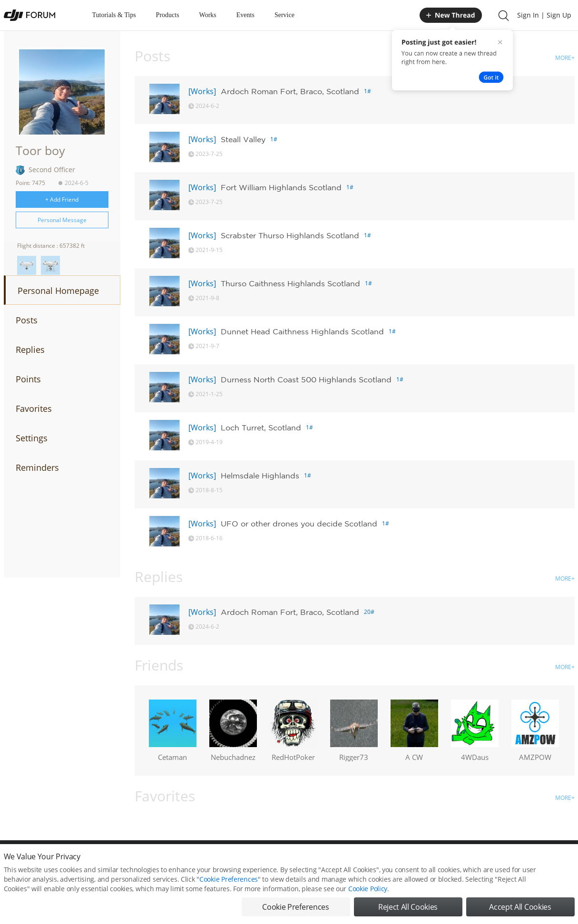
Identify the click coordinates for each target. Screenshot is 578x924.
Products (168, 15)
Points (28, 379)
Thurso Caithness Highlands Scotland (290, 283)
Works (208, 15)
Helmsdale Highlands (260, 476)
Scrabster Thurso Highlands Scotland (290, 235)
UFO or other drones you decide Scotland (299, 524)
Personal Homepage (58, 291)
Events (245, 15)
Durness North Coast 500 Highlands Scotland (306, 379)
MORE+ (565, 58)
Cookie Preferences (229, 887)
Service (284, 15)
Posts (27, 320)
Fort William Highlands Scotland (281, 187)
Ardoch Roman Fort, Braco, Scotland (290, 91)
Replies (30, 350)
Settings (32, 438)
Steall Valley (243, 139)
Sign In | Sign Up (544, 15)
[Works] (202, 91)
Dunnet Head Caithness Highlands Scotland (302, 331)
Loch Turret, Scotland (261, 428)
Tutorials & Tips (114, 15)
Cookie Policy (368, 897)
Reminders (37, 467)
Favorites (34, 409)
